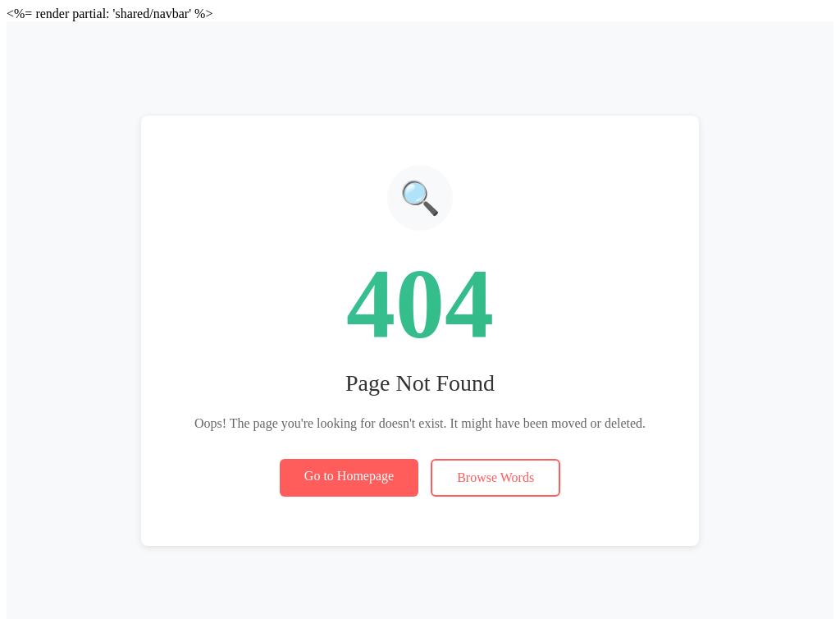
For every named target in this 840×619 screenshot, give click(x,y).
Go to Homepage (349, 476)
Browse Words (495, 477)
